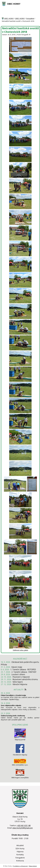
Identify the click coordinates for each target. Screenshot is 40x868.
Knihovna (20, 861)
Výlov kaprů (18, 682)
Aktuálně (20, 845)
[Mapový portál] (20, 738)
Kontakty (20, 855)
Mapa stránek (33, 866)
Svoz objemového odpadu (11, 705)
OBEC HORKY (14, 4)
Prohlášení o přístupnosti (20, 866)
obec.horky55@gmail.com (23, 828)
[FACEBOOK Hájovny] (20, 753)
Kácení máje (17, 667)
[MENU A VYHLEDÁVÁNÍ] (37, 4)
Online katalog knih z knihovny (13, 716)
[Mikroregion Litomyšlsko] (20, 775)
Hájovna (20, 852)
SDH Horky (20, 849)
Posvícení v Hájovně (21, 677)
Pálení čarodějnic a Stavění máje (13, 695)
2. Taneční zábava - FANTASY (24, 672)
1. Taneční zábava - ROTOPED (23, 669)
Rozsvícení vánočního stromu (25, 679)
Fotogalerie (30, 18)
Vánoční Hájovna (20, 684)
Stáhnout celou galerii (20, 650)
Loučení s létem (18, 674)
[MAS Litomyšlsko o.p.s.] (20, 763)
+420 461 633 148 (24, 826)
